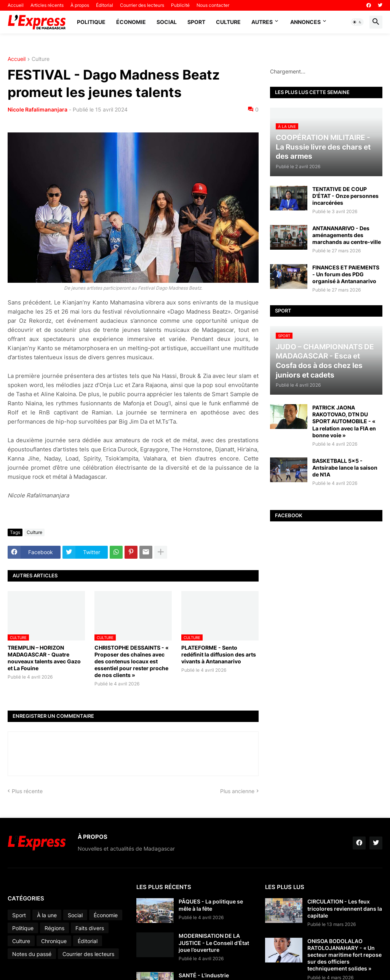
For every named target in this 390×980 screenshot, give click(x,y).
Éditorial (105, 5)
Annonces (305, 22)
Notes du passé (32, 954)
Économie (131, 22)
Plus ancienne (237, 791)
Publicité (180, 5)
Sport (196, 22)
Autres (262, 22)
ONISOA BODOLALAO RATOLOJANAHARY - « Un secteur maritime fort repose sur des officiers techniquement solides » (344, 955)
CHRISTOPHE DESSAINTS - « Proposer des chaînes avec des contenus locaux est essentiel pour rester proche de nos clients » (132, 661)
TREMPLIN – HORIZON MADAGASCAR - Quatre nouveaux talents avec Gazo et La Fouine (44, 658)
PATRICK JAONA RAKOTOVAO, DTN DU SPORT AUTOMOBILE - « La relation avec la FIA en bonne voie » (344, 421)
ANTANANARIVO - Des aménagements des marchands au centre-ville (347, 235)
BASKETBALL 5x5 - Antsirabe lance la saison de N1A (345, 468)
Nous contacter (213, 5)
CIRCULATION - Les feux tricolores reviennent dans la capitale (345, 908)
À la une (47, 915)
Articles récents (47, 5)
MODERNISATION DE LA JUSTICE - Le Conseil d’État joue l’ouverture (214, 943)
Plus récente (27, 791)
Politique (91, 22)
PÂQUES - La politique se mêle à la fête (211, 905)
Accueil (16, 5)
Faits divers (90, 928)
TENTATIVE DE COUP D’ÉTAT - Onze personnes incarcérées (345, 196)
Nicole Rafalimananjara (38, 109)
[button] (357, 22)
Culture (228, 22)
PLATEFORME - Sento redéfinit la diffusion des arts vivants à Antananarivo (219, 654)
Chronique (54, 941)
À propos (80, 5)
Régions (54, 928)
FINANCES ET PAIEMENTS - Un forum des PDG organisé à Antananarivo (346, 274)
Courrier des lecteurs (142, 5)
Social (167, 22)
